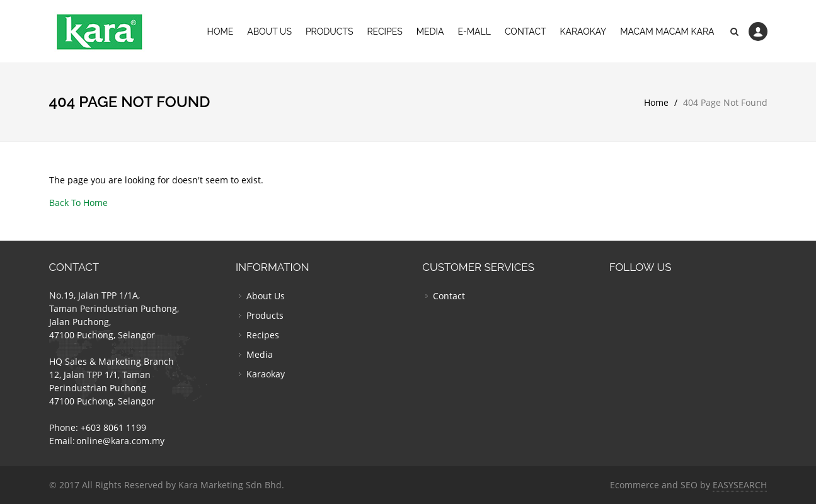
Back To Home (78, 203)
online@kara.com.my (120, 441)
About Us (269, 31)
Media (430, 31)
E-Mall (474, 31)
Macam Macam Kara (667, 31)
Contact (526, 31)
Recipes (384, 31)
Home (221, 31)
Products (330, 31)
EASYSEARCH (740, 485)
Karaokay (583, 31)
